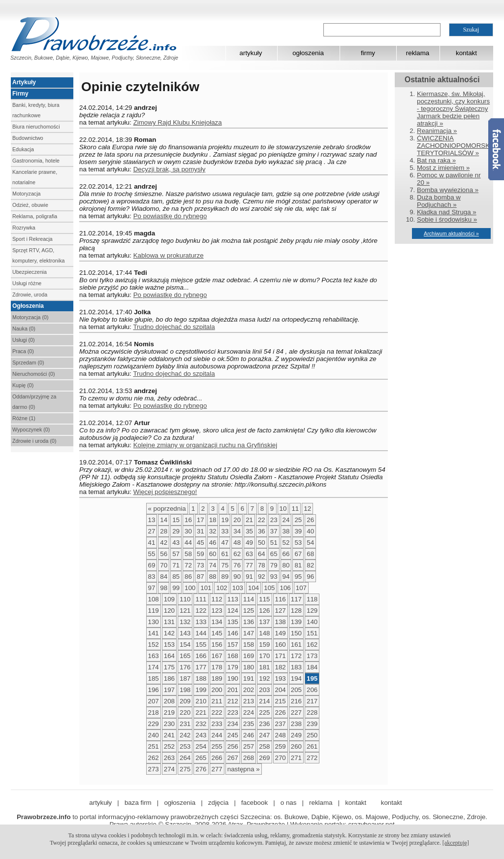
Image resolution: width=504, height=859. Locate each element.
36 (262, 531)
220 (185, 712)
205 (296, 690)
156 (217, 644)
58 (188, 554)
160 (281, 644)
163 (154, 656)
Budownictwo (28, 138)
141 (154, 633)
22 (262, 520)
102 (221, 588)
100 (190, 588)
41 (152, 543)
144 (201, 633)
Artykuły (24, 82)
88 (213, 577)
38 (286, 531)
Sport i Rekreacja (32, 239)
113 (233, 599)
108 (154, 599)
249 (296, 735)
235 (249, 724)
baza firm (138, 803)
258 (264, 746)
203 (264, 690)
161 (296, 644)
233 (217, 724)
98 (164, 588)
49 (249, 543)
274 (169, 769)
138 (281, 622)
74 (213, 565)
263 (169, 758)
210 (201, 701)
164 (169, 656)
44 (188, 543)
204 (281, 690)
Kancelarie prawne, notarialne (35, 177)
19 (225, 520)
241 (169, 735)
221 (201, 712)
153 (169, 644)
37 (274, 531)
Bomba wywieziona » (448, 190)
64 (262, 554)
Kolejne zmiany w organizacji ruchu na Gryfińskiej (205, 445)
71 (176, 565)
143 (185, 633)
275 (185, 769)
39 (298, 531)
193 (281, 678)
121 (185, 611)
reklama (418, 53)
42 (164, 543)
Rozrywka (24, 228)
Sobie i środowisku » (447, 219)
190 (233, 678)
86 (188, 577)
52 (286, 543)
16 (188, 520)
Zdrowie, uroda (30, 295)
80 (286, 565)
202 (249, 690)
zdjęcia (219, 803)
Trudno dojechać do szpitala (174, 327)
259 (281, 746)
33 (225, 531)
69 (152, 565)
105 (269, 588)
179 (233, 667)
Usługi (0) (24, 340)
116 (281, 599)
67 (298, 554)
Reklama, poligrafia (35, 216)
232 (201, 724)
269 (264, 758)
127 (281, 611)
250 (312, 735)
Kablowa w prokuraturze (169, 255)
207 (154, 701)
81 (298, 565)
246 (249, 735)
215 (281, 701)
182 (281, 667)
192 (264, 678)
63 (249, 554)
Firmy (20, 94)
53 (298, 543)
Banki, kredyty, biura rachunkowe (36, 110)
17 (201, 520)
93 (274, 577)
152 (154, 644)
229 (154, 724)
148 (264, 633)
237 (281, 724)
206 (312, 690)
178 (217, 667)
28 (164, 531)
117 (296, 599)
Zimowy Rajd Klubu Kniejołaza (178, 122)
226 (281, 712)
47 (225, 543)
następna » (244, 769)
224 (249, 712)
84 (164, 577)
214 (264, 701)
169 (249, 656)
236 (264, 724)
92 (262, 577)
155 (201, 644)
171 (281, 656)
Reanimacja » (437, 131)
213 (249, 701)
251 (154, 746)
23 (274, 520)
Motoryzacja (26, 194)
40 (310, 531)
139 (296, 622)
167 (217, 656)
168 (233, 656)
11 (295, 509)
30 (188, 531)
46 (213, 543)
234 (233, 724)
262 (154, 758)
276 (201, 769)
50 (262, 543)
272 (312, 758)
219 (169, 712)
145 (217, 633)
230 (169, 724)
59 (201, 554)
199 (201, 690)
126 (264, 611)
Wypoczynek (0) (31, 429)
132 (185, 622)
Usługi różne (27, 283)
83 (152, 577)
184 (312, 667)
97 (152, 588)
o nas (289, 803)
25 (298, 520)
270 (281, 758)
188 (201, 678)
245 (233, 735)
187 (185, 678)
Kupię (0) (23, 385)
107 (301, 588)
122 (201, 611)
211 (217, 701)
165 (185, 656)
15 (176, 520)
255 (217, 746)
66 (286, 554)
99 (176, 588)
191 (249, 678)
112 (217, 599)
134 (217, 622)
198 (185, 690)
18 (213, 520)
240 (154, 735)
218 (154, 712)
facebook (254, 803)
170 (264, 656)
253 (185, 746)
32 (213, 531)
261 (312, 746)
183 (296, 667)
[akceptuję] (456, 843)
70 (164, 565)
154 (185, 644)
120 (169, 611)
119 (154, 611)
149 (281, 633)
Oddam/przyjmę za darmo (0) (34, 402)
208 (169, 701)
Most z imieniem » (443, 168)
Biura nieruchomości (36, 127)
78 (262, 565)
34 (237, 531)
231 (185, 724)
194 (296, 678)
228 (312, 712)
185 (154, 678)
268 (249, 758)
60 (213, 554)
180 (249, 667)
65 (274, 554)
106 (285, 588)
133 (201, 622)
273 (154, 769)
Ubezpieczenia (30, 272)
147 (249, 633)
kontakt (466, 53)
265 (201, 758)
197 (169, 690)
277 (217, 769)
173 (312, 656)
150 (296, 633)
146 (233, 633)
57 (176, 554)
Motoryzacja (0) (30, 317)
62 (237, 554)
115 (264, 599)
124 (233, 611)
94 (286, 577)
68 (310, 554)
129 (312, 611)
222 (217, 712)
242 (185, 735)
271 (296, 758)
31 (201, 531)
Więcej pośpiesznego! (165, 492)
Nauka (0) (24, 329)
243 (201, 735)
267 (233, 758)
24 (286, 520)
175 (169, 667)
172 (296, 656)
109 (169, 599)
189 (217, 678)
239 (312, 724)
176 (185, 667)
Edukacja (23, 149)
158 (249, 644)
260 (296, 746)
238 (296, 724)
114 (249, 599)
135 (233, 622)
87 (201, 577)
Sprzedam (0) (28, 363)
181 (264, 667)
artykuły (251, 53)
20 (237, 520)
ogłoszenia (308, 53)
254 (201, 746)
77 (249, 565)
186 (169, 678)
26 (310, 520)
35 (249, 531)
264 (185, 758)
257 (249, 746)
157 (233, 644)
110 (185, 599)
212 (233, 701)
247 (264, 735)
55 (152, 554)
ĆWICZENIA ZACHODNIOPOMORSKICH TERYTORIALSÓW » (459, 146)
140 (312, 622)
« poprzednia (167, 509)
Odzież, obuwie (30, 205)
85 (176, 577)
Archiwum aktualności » (451, 233)
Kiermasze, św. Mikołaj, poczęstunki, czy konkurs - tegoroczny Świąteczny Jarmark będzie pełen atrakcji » (453, 109)
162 (312, 644)
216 (296, 701)
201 (233, 690)
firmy (368, 53)
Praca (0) (23, 351)
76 (237, 565)
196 (154, 690)
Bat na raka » (436, 160)
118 (312, 599)
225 (264, 712)
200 (217, 690)
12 (307, 509)
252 (169, 746)
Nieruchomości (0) (33, 374)
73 (201, 565)
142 (169, 633)
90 (237, 577)
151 (312, 633)
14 (164, 520)
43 (176, 543)
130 (154, 622)
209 (185, 701)
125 (249, 611)
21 (249, 520)
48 (237, 543)
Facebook (496, 149)
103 (238, 588)
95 (298, 577)
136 (249, 622)
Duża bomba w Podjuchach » (439, 201)
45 (201, 543)
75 (225, 565)
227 (296, 712)
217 (312, 701)
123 (217, 611)
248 (281, 735)
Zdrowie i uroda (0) (34, 441)
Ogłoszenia (28, 306)
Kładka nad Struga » (447, 212)
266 (217, 758)
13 (152, 520)
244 (217, 735)
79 (274, 565)
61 (225, 554)
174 (154, 667)
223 (233, 712)
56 (164, 554)
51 (274, 543)
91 (249, 577)
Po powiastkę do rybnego (170, 216)
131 (169, 622)
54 (310, 543)
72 (188, 565)
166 (201, 656)
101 (206, 588)
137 (264, 622)
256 (233, 746)
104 (253, 588)
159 (264, 644)
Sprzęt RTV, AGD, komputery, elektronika (38, 255)
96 (310, 577)
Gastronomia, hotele (36, 161)
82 (310, 565)
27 (152, 531)
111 (201, 599)
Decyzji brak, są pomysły (170, 169)
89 (225, 577)
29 (176, 531)
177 (201, 667)
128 (296, 611)
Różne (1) (24, 418)
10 (283, 509)
